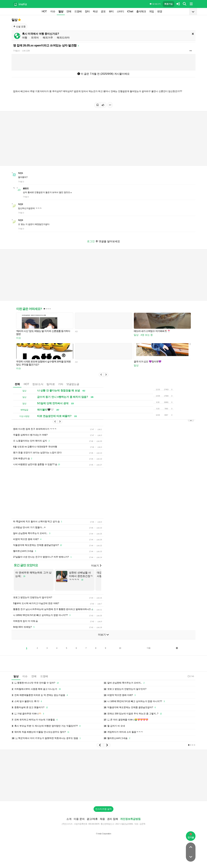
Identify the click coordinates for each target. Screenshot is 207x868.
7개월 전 (16, 51)
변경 (160, 11)
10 (120, 648)
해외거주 (48, 38)
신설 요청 (19, 26)
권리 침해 (112, 819)
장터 (87, 11)
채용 (102, 819)
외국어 (35, 38)
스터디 (120, 11)
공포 (103, 11)
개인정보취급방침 (130, 819)
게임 (151, 11)
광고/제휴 (92, 819)
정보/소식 (38, 384)
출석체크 (141, 11)
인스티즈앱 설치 (103, 809)
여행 (25, 38)
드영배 (78, 11)
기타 (61, 384)
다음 (149, 648)
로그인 (91, 241)
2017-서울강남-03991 (124, 824)
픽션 (95, 11)
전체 (17, 384)
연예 (69, 11)
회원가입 (168, 4)
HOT (44, 11)
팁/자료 (51, 384)
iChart (130, 11)
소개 (69, 819)
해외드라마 (63, 38)
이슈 (53, 11)
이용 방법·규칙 (155, 4)
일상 (61, 11)
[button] (101, 375)
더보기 (96, 566)
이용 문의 (79, 819)
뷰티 (111, 11)
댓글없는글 (73, 384)
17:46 (191, 676)
